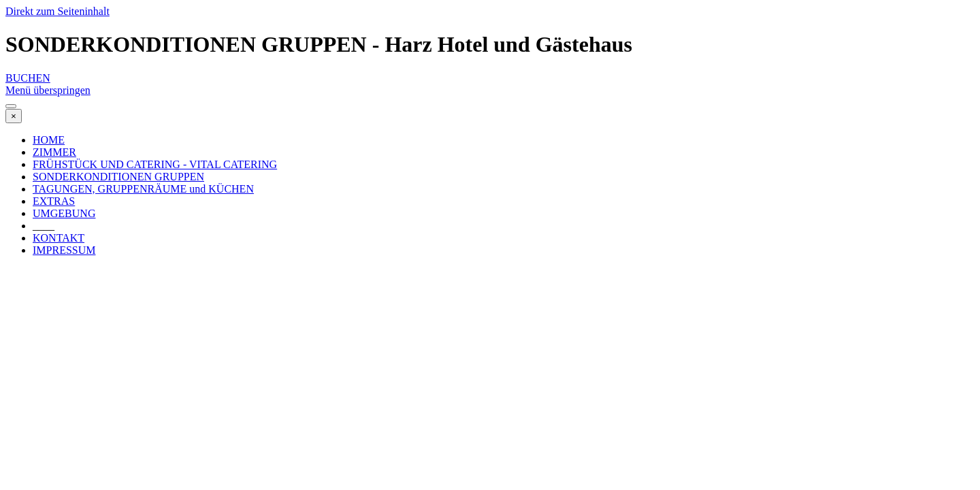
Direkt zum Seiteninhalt (58, 11)
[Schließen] (14, 116)
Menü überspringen (48, 90)
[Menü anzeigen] (11, 106)
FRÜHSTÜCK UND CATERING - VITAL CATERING (155, 164)
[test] (490, 78)
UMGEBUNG (64, 213)
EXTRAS (54, 201)
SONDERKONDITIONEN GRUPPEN (118, 177)
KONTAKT (59, 238)
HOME (49, 140)
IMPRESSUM (64, 250)
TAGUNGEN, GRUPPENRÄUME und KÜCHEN (143, 189)
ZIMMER (54, 152)
